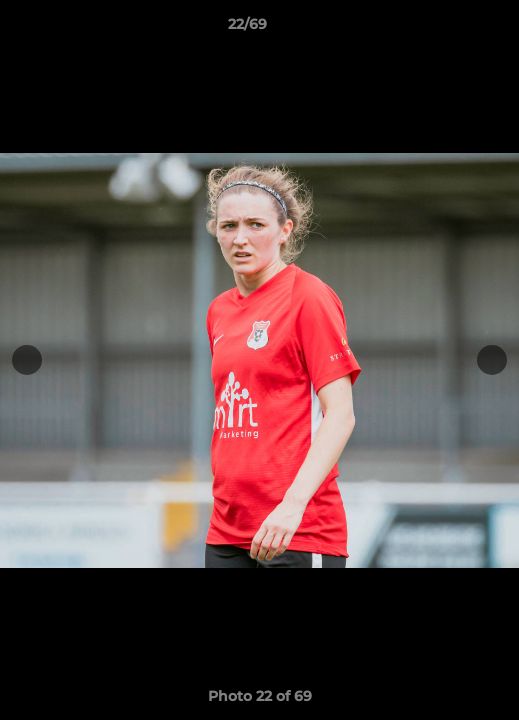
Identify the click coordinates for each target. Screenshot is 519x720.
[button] (447, 29)
